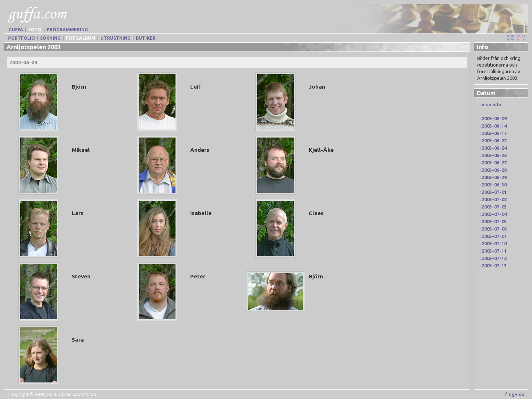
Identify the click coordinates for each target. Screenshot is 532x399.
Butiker (146, 38)
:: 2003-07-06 (492, 229)
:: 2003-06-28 (492, 170)
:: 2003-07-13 (492, 266)
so (522, 394)
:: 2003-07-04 (492, 214)
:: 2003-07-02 (492, 199)
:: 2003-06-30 (492, 185)
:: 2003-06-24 (492, 148)
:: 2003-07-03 (492, 207)
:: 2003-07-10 (492, 243)
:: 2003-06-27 (492, 163)
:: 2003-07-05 (492, 221)
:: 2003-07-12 (492, 258)
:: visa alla (490, 104)
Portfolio (22, 38)
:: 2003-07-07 (492, 236)
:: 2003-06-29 (492, 177)
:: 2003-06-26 (492, 155)
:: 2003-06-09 (492, 118)
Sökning (50, 38)
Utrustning (116, 38)
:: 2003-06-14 (492, 126)
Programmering (67, 30)
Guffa (16, 30)
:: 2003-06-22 (492, 140)
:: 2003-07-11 (492, 251)
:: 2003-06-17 (492, 133)
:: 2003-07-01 (492, 192)
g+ (515, 394)
